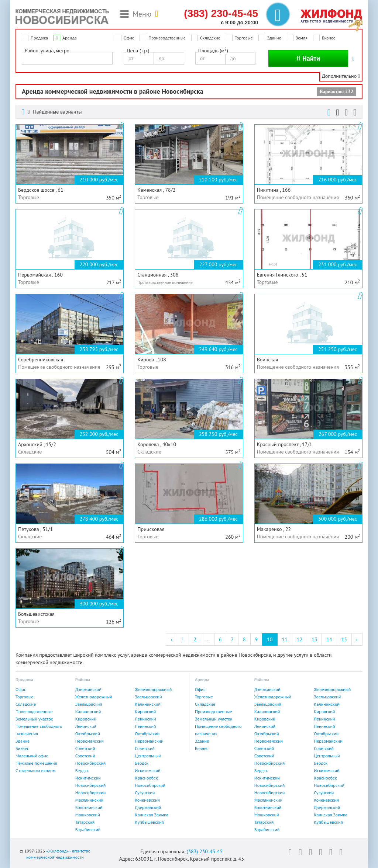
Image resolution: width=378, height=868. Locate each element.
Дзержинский (88, 689)
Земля (302, 38)
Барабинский (88, 829)
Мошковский (88, 815)
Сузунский (145, 793)
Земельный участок (34, 719)
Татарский (85, 822)
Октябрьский (88, 734)
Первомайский (90, 741)
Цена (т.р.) (138, 51)
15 (344, 639)
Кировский (145, 711)
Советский (85, 748)
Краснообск (146, 778)
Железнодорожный (153, 689)
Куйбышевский (149, 822)
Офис (129, 38)
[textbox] (26, 58)
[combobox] (67, 58)
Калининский (148, 704)
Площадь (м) (213, 50)
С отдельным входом (36, 770)
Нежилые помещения (36, 763)
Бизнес (329, 38)
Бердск (142, 763)
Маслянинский (89, 800)
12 (300, 639)
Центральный (148, 756)
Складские (210, 38)
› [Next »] (357, 639)
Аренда (70, 38)
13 (314, 639)
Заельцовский (148, 697)
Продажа (39, 38)
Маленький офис (32, 756)
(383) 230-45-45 (205, 851)
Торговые (244, 38)
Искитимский (147, 770)
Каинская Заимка (152, 815)
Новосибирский (91, 763)
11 (285, 639)
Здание (274, 38)
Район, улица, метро (47, 51)
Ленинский (145, 719)
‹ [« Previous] (171, 639)
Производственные (167, 38)
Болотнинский (89, 807)
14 (329, 639)
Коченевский (147, 800)
